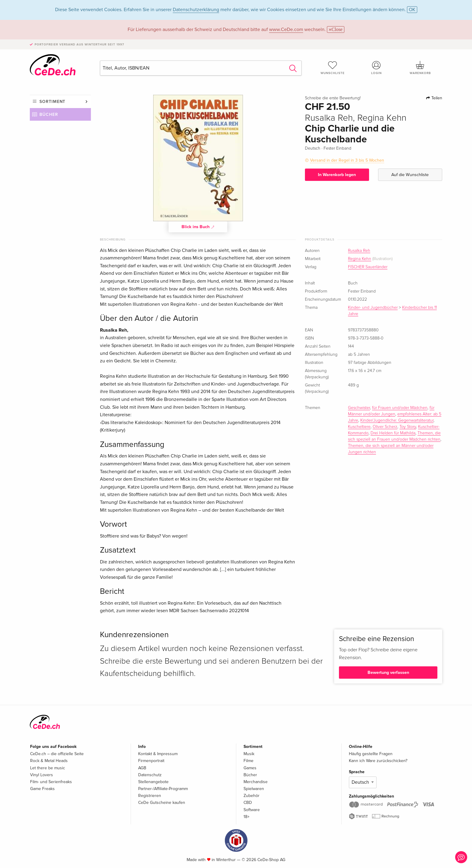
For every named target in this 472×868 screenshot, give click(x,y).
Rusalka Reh (359, 251)
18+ (247, 817)
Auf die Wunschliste (410, 175)
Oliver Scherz (385, 427)
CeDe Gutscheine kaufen (162, 803)
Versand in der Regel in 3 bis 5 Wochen (347, 160)
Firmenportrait (151, 761)
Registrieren (150, 796)
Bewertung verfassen (388, 673)
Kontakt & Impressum (158, 754)
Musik (249, 754)
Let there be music (48, 768)
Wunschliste (333, 68)
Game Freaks (42, 789)
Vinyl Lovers (42, 775)
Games (250, 768)
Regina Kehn (360, 259)
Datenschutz (150, 775)
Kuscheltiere (359, 427)
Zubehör (252, 796)
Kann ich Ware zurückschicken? (378, 761)
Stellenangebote (153, 782)
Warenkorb (420, 68)
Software (252, 810)
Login (377, 68)
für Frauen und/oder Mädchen (400, 408)
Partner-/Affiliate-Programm (163, 789)
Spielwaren (254, 789)
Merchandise (256, 782)
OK (412, 10)
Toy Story (408, 427)
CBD (248, 803)
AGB (142, 768)
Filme (248, 761)
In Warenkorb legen (337, 175)
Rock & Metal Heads (49, 761)
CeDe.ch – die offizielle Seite (57, 754)
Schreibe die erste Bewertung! (333, 98)
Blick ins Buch (198, 227)
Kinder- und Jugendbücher (373, 308)
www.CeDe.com (286, 29)
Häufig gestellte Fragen (371, 754)
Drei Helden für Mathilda (393, 433)
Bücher (49, 115)
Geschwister (359, 408)
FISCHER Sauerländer (368, 267)
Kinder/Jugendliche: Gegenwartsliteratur (397, 420)
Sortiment (52, 102)
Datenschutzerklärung (196, 10)
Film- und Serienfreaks (51, 782)
